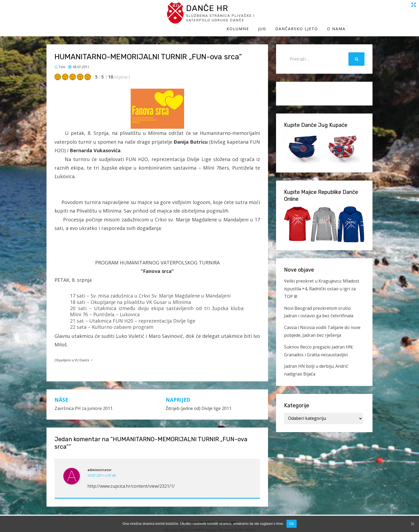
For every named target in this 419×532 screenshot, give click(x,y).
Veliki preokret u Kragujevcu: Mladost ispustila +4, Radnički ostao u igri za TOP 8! (322, 283)
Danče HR (96, 10)
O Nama (363, 15)
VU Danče (82, 355)
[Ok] (412, 524)
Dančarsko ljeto (324, 15)
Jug (289, 15)
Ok (291, 524)
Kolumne (265, 15)
